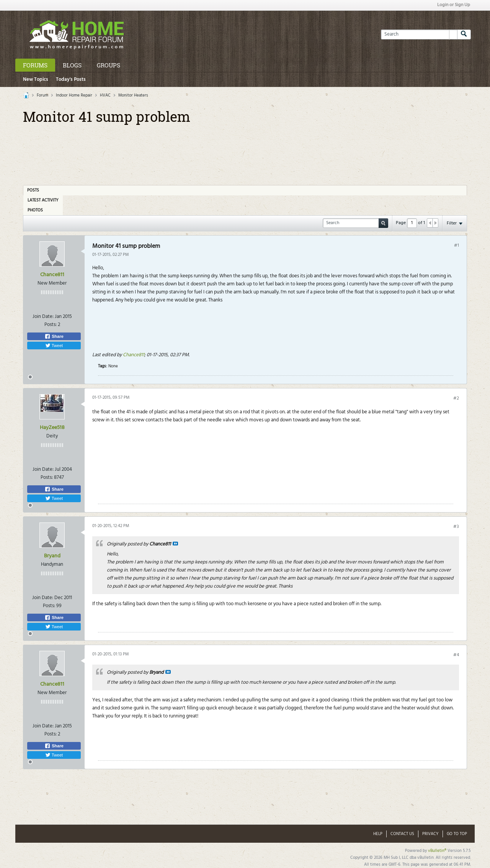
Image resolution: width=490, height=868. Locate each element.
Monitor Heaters (133, 95)
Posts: (51, 325)
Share (54, 336)
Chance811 (52, 275)
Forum (42, 95)
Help (378, 834)
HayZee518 (52, 428)
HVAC (105, 95)
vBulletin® (437, 851)
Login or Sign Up (454, 5)
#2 (456, 398)
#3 (456, 527)
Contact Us (402, 834)
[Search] (419, 34)
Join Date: (43, 317)
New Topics (36, 79)
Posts (33, 190)
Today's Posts (71, 79)
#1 (457, 246)
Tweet (54, 346)
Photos (35, 210)
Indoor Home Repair (74, 95)
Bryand (52, 556)
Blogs (72, 65)
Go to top (457, 834)
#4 (456, 655)
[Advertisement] (245, 152)
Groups (109, 65)
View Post (175, 544)
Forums (35, 65)
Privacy (430, 834)
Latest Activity (43, 200)
